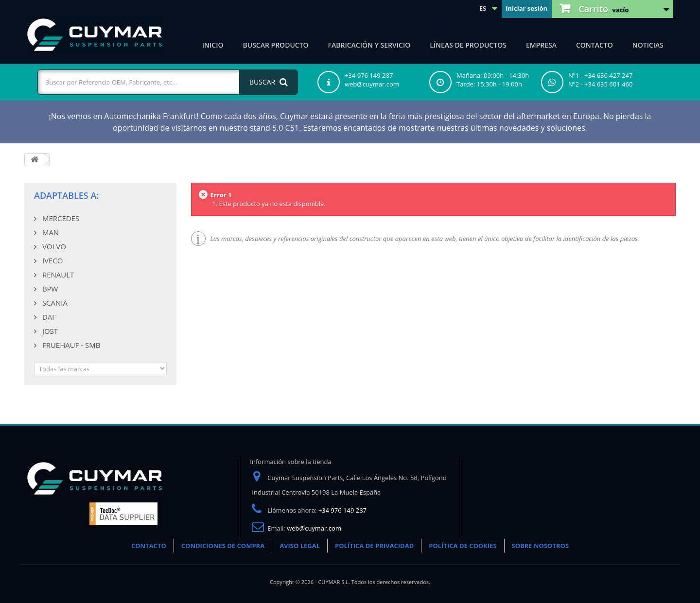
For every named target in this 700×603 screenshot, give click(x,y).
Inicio (213, 45)
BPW (49, 289)
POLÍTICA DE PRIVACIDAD (374, 546)
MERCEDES (60, 218)
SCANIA (54, 303)
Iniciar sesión (526, 8)
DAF (48, 317)
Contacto (595, 45)
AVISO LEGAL (300, 546)
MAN (50, 232)
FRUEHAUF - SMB (70, 345)
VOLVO (53, 246)
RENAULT (57, 275)
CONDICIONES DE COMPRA (223, 546)
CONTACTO (149, 546)
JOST (49, 331)
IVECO (52, 260)
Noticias (648, 45)
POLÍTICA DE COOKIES (463, 546)
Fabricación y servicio (369, 45)
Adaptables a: (66, 195)
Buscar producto (276, 45)
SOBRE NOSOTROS (541, 546)
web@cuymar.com (314, 528)
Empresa (541, 45)
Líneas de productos (468, 45)
